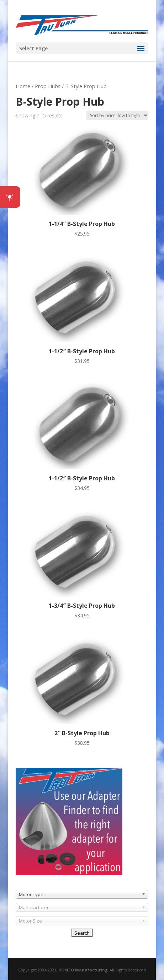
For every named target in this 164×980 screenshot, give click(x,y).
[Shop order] (117, 115)
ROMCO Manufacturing (83, 970)
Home (23, 86)
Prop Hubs (48, 86)
